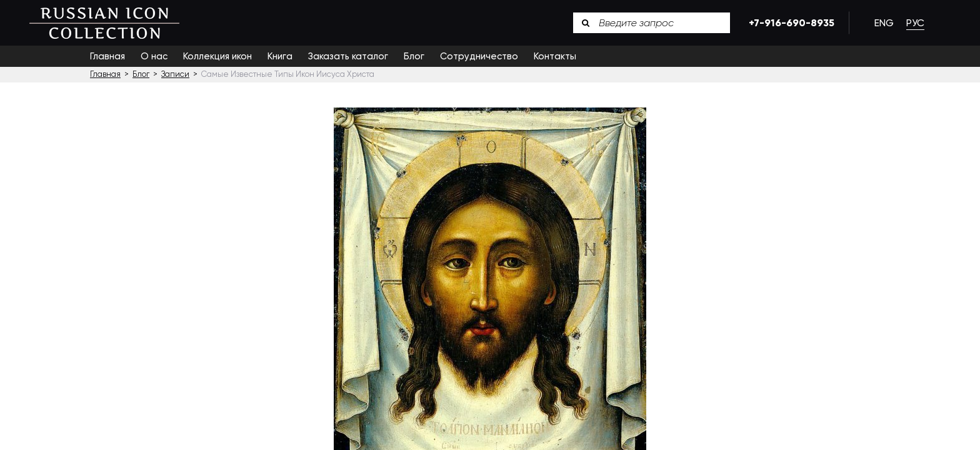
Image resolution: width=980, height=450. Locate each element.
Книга (280, 56)
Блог (414, 56)
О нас (154, 56)
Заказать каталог (348, 56)
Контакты (555, 56)
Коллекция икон (217, 56)
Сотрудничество (479, 56)
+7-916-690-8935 (789, 23)
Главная (107, 56)
